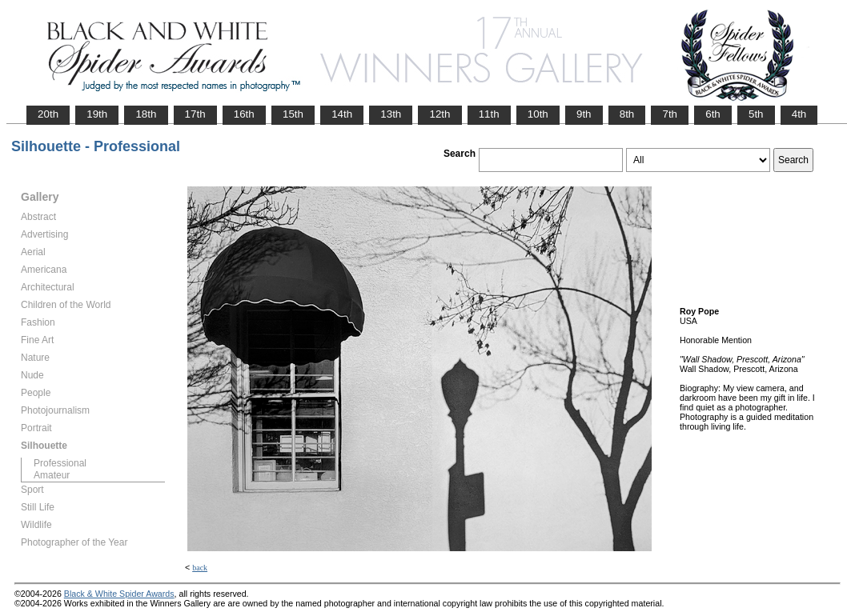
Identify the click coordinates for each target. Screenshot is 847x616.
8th (627, 114)
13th (391, 114)
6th (713, 114)
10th (538, 114)
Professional (60, 463)
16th (244, 114)
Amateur (52, 475)
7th (670, 114)
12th (440, 114)
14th (342, 114)
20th (48, 114)
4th (799, 114)
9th (584, 114)
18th (146, 114)
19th (97, 114)
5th (756, 114)
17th (195, 114)
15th (293, 114)
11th (489, 114)
